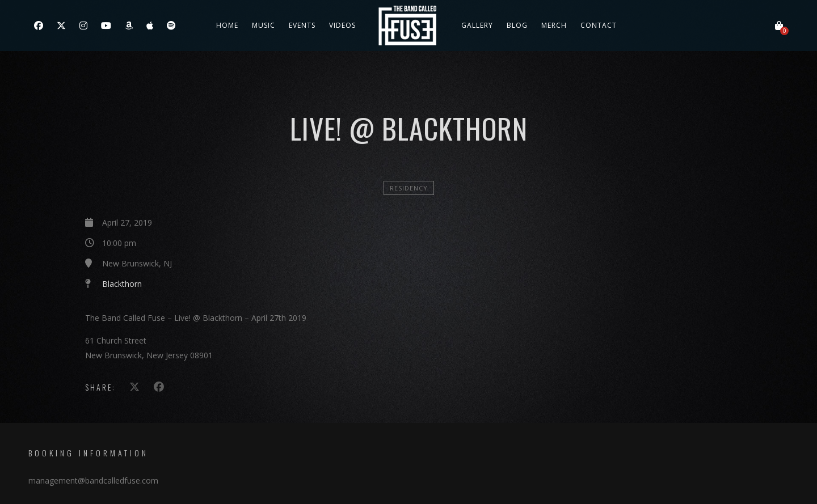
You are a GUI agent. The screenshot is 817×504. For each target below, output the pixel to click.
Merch (554, 25)
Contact (599, 25)
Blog (517, 25)
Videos (342, 25)
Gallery (477, 25)
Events (302, 25)
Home (227, 25)
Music (264, 25)
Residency (409, 188)
